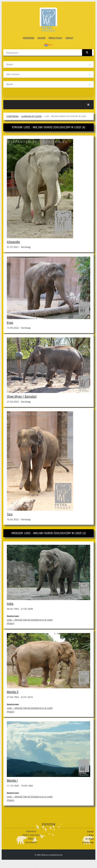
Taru (10, 514)
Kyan (10, 323)
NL (49, 45)
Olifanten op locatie (32, 116)
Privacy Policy (55, 38)
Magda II (13, 692)
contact (69, 38)
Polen (11, 623)
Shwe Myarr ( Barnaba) (22, 396)
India (10, 604)
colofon (41, 38)
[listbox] (48, 64)
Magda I (12, 780)
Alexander (13, 242)
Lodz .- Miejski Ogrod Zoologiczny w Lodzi (30, 620)
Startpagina (29, 38)
